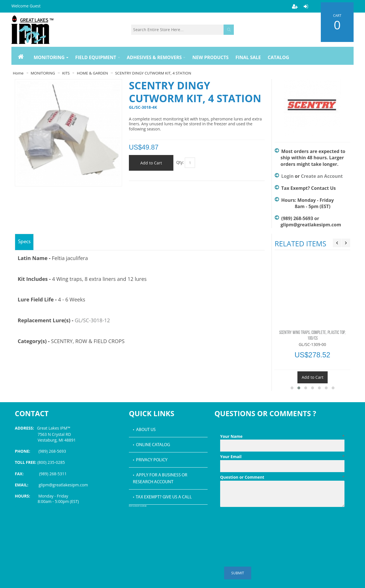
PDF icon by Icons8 (138, 506)
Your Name (282, 436)
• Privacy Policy (150, 460)
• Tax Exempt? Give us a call (162, 497)
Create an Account (322, 176)
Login (287, 176)
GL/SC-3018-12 (92, 320)
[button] (292, 388)
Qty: (180, 162)
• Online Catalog (151, 445)
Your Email (282, 457)
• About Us (144, 430)
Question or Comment (282, 477)
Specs (24, 242)
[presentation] (263, 523)
